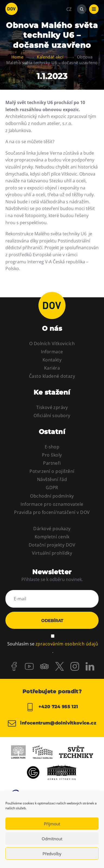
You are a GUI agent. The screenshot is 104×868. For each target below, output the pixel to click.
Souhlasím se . (53, 647)
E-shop (52, 447)
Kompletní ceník (52, 537)
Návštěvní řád (52, 479)
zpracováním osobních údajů (67, 644)
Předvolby (52, 854)
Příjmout (52, 824)
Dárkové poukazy (52, 529)
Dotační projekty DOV (52, 545)
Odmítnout (52, 839)
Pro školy (52, 455)
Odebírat (52, 621)
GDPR (52, 488)
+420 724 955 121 (52, 707)
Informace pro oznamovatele (52, 504)
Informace (52, 352)
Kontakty (52, 360)
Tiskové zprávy (52, 407)
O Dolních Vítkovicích (52, 344)
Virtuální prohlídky (52, 553)
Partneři (52, 463)
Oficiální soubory (52, 416)
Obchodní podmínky (52, 496)
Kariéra (52, 368)
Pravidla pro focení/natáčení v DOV (52, 512)
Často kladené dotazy (52, 376)
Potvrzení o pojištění (52, 471)
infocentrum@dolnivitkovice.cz (52, 723)
